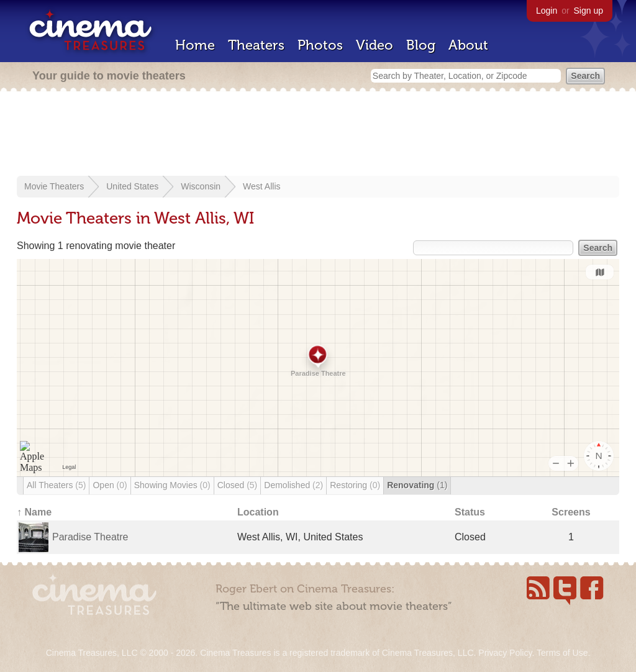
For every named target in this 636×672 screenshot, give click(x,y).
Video (375, 45)
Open (110, 485)
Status (470, 512)
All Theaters (56, 485)
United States (132, 186)
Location (258, 512)
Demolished (293, 485)
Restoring (355, 485)
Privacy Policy (505, 653)
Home (195, 45)
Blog (421, 45)
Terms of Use (562, 653)
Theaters (256, 45)
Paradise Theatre (90, 537)
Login (547, 11)
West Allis (261, 186)
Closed (238, 485)
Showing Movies (172, 485)
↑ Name (34, 512)
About (468, 45)
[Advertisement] (318, 135)
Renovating (417, 485)
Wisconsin (201, 186)
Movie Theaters (54, 186)
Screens (571, 512)
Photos (320, 45)
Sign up (588, 11)
